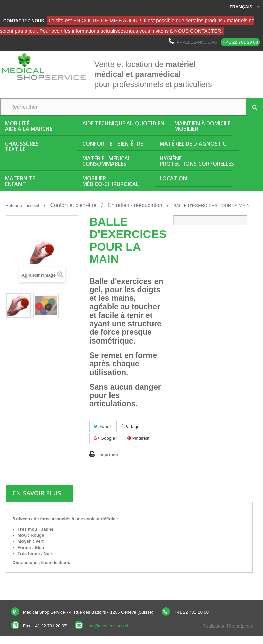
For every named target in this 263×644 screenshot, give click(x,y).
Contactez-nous (24, 21)
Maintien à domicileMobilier (202, 126)
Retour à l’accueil (23, 206)
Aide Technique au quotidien (123, 123)
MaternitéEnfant (20, 181)
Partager (131, 426)
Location (173, 178)
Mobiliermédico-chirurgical (111, 181)
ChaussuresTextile (22, 146)
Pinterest (138, 438)
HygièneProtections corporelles (197, 161)
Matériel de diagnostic (193, 144)
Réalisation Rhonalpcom (228, 626)
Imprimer (109, 455)
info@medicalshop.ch (108, 626)
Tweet (102, 426)
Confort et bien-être (113, 144)
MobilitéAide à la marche (29, 126)
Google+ (105, 438)
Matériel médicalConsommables (106, 161)
